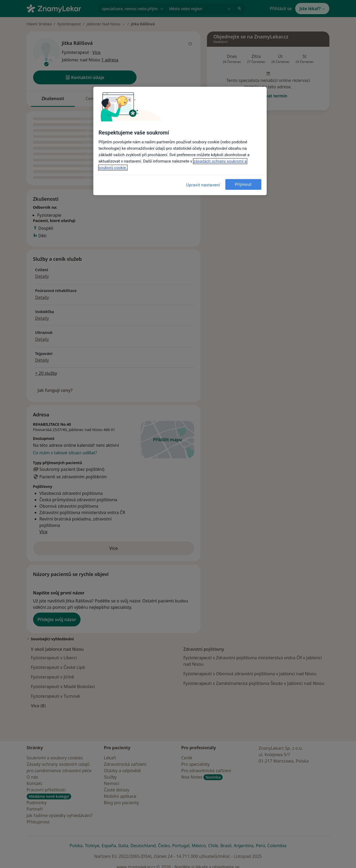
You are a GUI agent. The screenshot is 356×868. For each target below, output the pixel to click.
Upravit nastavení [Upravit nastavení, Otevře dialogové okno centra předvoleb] (203, 185)
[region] (180, 141)
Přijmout (243, 184)
